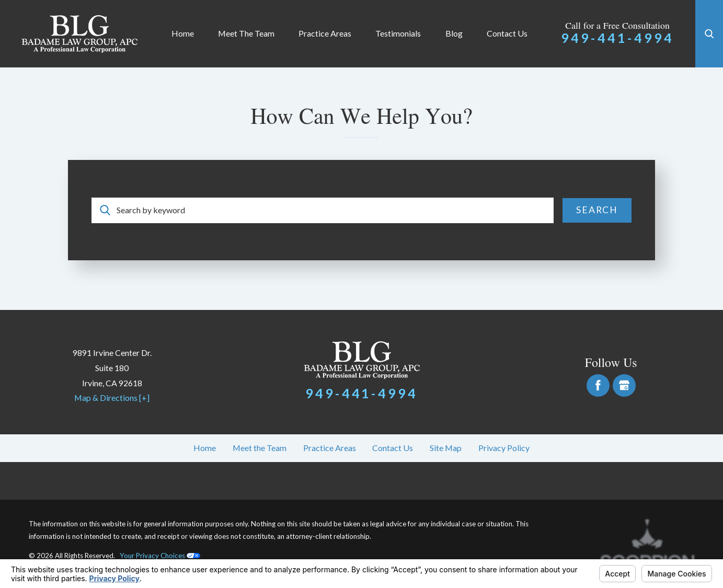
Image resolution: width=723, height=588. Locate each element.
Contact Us (507, 33)
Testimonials (398, 33)
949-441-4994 (617, 38)
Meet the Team (246, 33)
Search (597, 210)
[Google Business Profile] (624, 386)
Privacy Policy (504, 448)
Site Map (446, 448)
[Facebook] (598, 386)
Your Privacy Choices (160, 556)
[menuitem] (183, 34)
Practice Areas (325, 33)
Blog (454, 33)
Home (183, 33)
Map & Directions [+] (112, 397)
